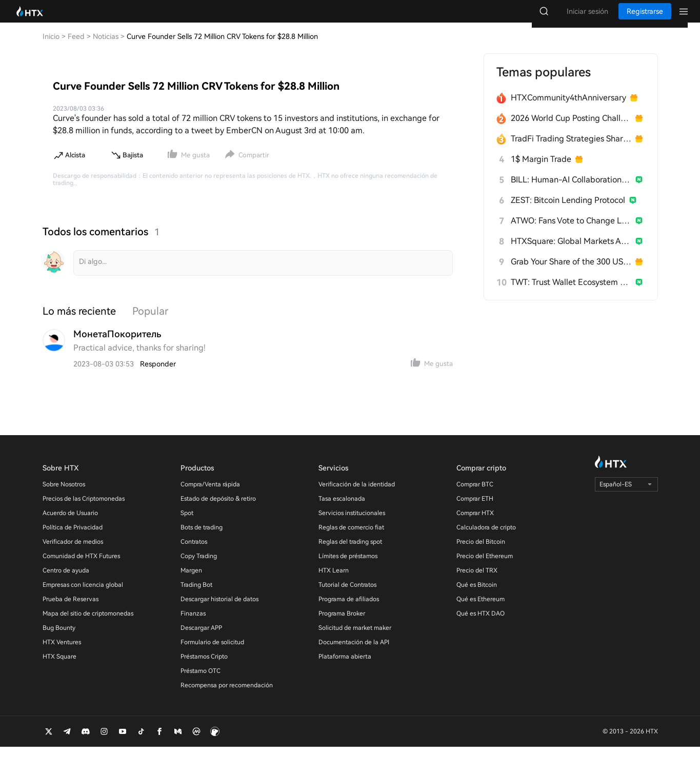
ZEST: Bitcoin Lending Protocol (568, 210)
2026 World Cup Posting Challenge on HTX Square (571, 128)
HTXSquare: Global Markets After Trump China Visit (571, 251)
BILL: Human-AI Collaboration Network (571, 190)
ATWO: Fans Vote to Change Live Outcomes (571, 231)
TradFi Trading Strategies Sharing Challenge (571, 149)
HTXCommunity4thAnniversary (568, 108)
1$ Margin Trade (541, 169)
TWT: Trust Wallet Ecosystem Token (571, 292)
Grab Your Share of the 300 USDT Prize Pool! (571, 272)
